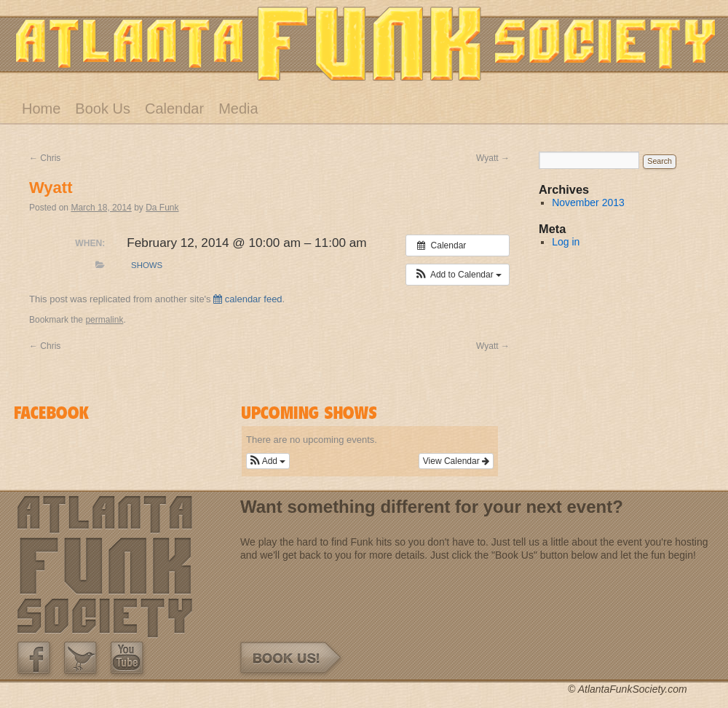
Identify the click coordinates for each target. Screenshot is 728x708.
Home (41, 109)
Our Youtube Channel (127, 658)
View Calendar (456, 461)
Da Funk (162, 208)
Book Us (103, 109)
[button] (458, 275)
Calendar (174, 109)
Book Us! (292, 658)
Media (238, 109)
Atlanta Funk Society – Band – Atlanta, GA (365, 44)
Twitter (81, 658)
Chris (45, 158)
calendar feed (248, 299)
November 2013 (588, 202)
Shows (147, 265)
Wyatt (493, 158)
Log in (566, 242)
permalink (104, 320)
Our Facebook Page (34, 658)
